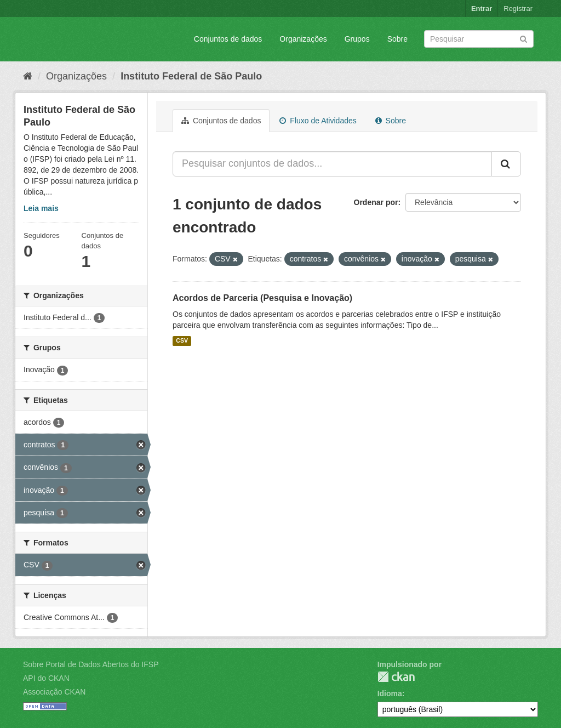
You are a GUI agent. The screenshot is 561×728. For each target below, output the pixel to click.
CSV (182, 341)
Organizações (303, 39)
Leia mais (41, 208)
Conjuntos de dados (228, 39)
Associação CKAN (54, 692)
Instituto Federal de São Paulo (191, 76)
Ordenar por (376, 202)
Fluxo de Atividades (318, 121)
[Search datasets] (479, 39)
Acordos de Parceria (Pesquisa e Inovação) (262, 298)
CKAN (396, 677)
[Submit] (523, 38)
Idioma (390, 693)
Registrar (518, 8)
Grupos (357, 39)
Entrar (482, 8)
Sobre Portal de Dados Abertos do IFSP (91, 664)
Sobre (397, 39)
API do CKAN (46, 678)
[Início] (28, 76)
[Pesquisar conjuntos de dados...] (332, 164)
